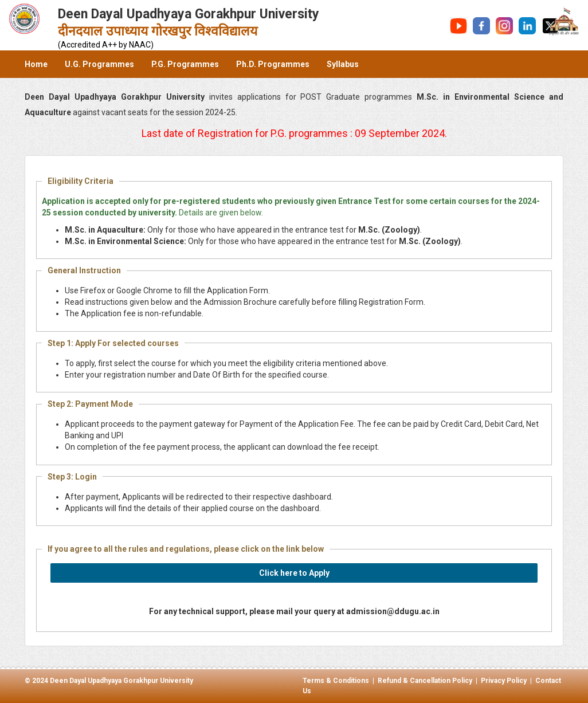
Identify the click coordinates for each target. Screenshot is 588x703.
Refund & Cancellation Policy (425, 681)
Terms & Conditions (336, 681)
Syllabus (343, 64)
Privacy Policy (504, 681)
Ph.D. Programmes (273, 64)
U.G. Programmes (99, 64)
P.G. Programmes (185, 64)
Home (36, 64)
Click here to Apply (294, 573)
